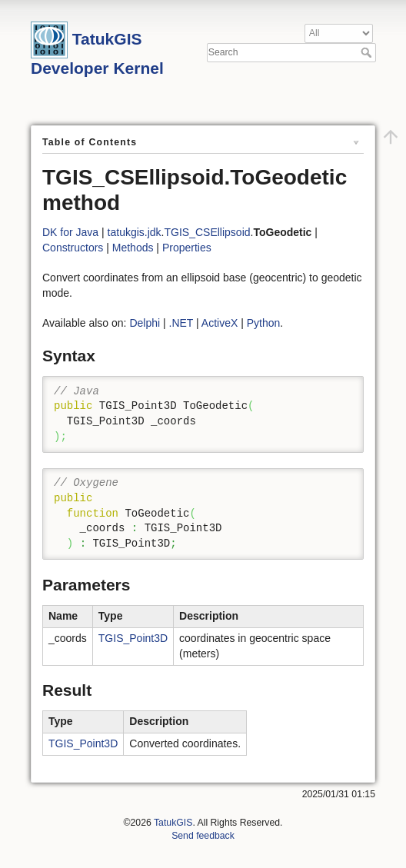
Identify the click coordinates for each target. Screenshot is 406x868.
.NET (181, 323)
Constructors (73, 248)
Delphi (145, 323)
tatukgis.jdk (135, 232)
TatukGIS (173, 823)
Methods (133, 248)
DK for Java (70, 232)
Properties (187, 248)
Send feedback (203, 836)
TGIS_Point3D (133, 638)
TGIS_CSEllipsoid (208, 232)
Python (264, 323)
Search (368, 52)
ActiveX (220, 323)
